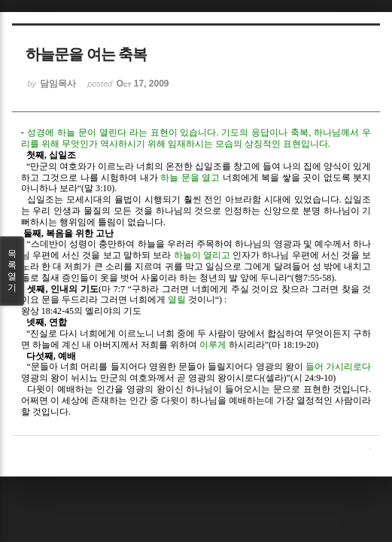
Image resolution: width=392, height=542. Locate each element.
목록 (12, 271)
